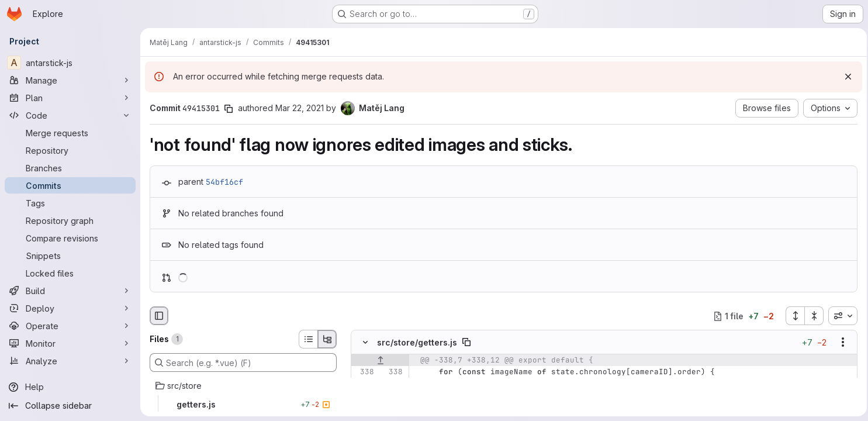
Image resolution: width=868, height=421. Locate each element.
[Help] (70, 387)
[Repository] (70, 150)
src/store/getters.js (417, 342)
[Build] (70, 291)
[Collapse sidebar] (70, 406)
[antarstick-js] (70, 63)
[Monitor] (70, 343)
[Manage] (70, 80)
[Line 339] (364, 384)
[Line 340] (364, 396)
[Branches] (70, 168)
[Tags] (70, 203)
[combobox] (839, 316)
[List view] (308, 339)
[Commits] (70, 185)
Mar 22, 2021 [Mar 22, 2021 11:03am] (300, 108)
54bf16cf (224, 182)
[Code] (70, 115)
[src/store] (243, 386)
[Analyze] (70, 361)
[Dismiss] (845, 77)
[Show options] (839, 343)
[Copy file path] (466, 343)
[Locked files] (70, 273)
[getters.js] (243, 405)
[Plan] (70, 98)
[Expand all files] (791, 316)
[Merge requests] (70, 133)
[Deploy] (70, 308)
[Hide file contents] (365, 343)
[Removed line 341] (364, 408)
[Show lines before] (380, 361)
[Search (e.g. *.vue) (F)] (243, 363)
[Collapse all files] (811, 316)
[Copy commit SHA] (229, 109)
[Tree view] (327, 339)
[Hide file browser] (159, 316)
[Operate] (70, 326)
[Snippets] (70, 256)
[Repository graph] (70, 220)
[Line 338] (364, 372)
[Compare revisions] (70, 238)
